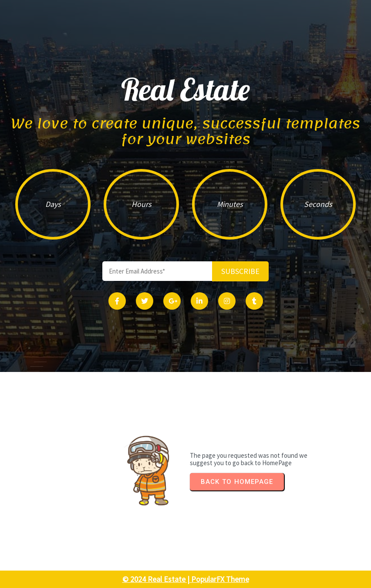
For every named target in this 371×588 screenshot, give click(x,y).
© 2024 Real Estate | (157, 579)
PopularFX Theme (220, 579)
